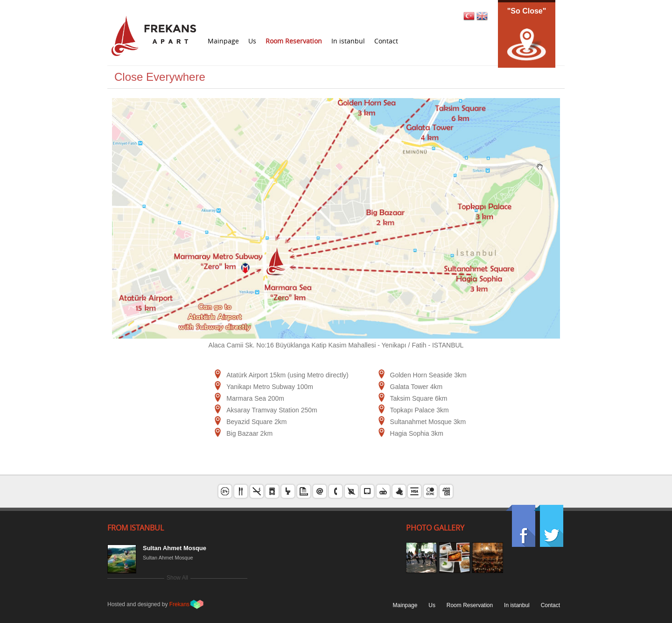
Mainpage (223, 41)
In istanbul (348, 41)
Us (252, 41)
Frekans (179, 604)
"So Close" (527, 11)
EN (482, 16)
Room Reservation (294, 41)
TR (469, 16)
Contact (386, 41)
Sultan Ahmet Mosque (175, 548)
